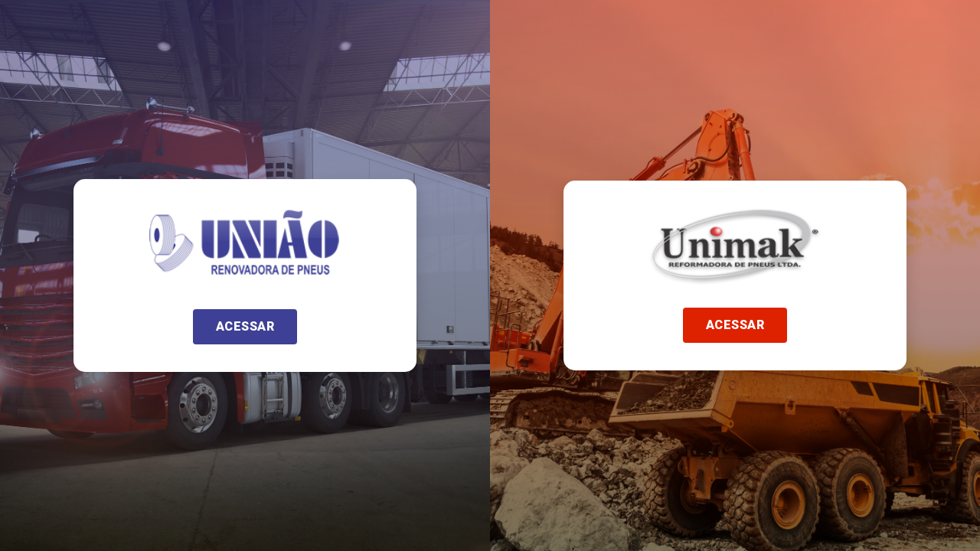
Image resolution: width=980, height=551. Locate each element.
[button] (245, 327)
